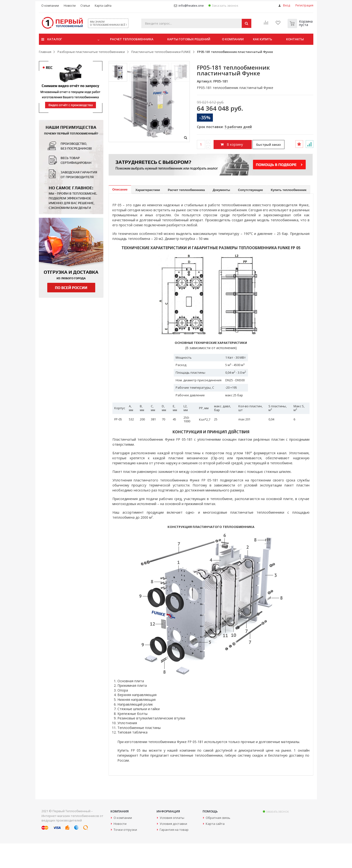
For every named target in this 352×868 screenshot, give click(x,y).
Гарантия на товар (174, 854)
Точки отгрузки (125, 854)
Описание (120, 214)
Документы (221, 214)
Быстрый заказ (268, 145)
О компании (123, 842)
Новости (120, 848)
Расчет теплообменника (186, 214)
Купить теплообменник (289, 214)
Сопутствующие (250, 214)
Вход (286, 5)
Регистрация (304, 5)
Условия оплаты (172, 842)
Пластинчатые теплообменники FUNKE (161, 52)
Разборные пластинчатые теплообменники (91, 52)
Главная (45, 52)
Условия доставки (173, 848)
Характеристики (148, 214)
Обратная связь (218, 842)
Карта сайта (215, 848)
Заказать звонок (223, 6)
